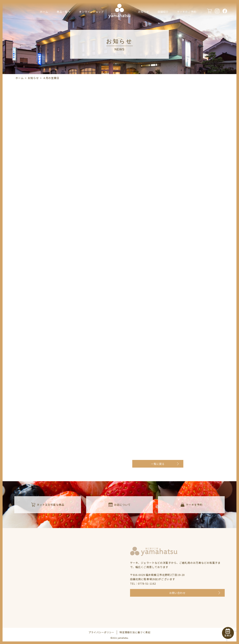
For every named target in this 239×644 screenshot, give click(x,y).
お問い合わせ (177, 593)
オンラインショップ (91, 12)
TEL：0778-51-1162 (143, 583)
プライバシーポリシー (101, 632)
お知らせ (144, 12)
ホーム (44, 12)
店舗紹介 (163, 12)
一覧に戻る (158, 464)
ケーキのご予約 (187, 12)
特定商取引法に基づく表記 (135, 632)
